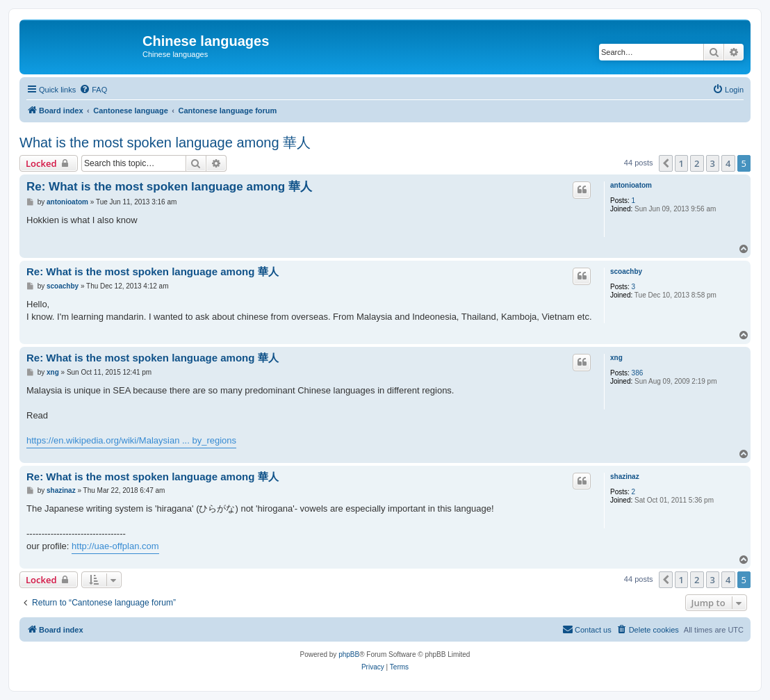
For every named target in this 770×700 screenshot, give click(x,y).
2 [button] (697, 163)
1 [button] (681, 163)
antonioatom (631, 185)
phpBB (349, 654)
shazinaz (625, 477)
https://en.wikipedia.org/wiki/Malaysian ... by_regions (131, 440)
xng (616, 358)
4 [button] (728, 163)
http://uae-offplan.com (115, 546)
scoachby (626, 271)
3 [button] (713, 163)
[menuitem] (93, 90)
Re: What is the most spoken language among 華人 (169, 187)
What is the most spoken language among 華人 (165, 143)
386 (638, 373)
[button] (666, 163)
